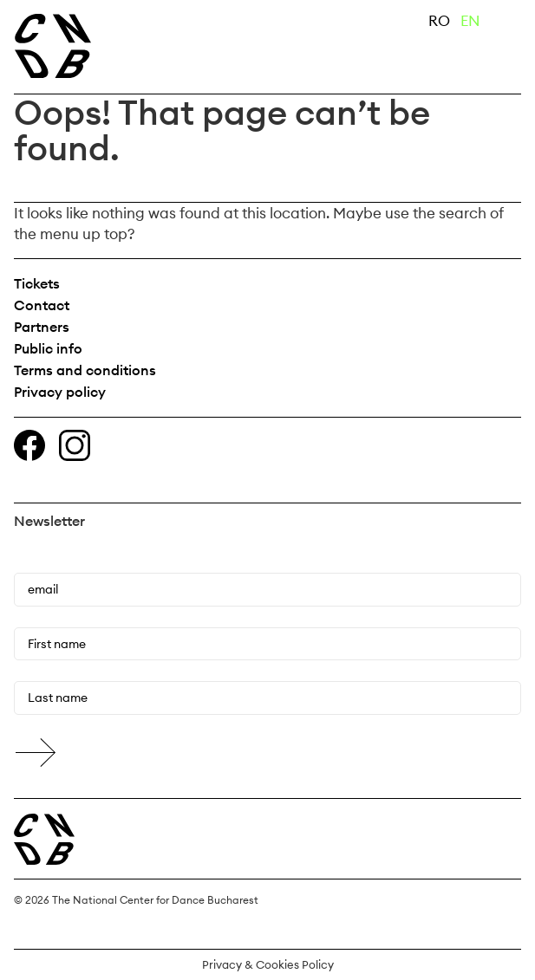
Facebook (29, 445)
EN (470, 21)
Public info (48, 348)
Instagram (75, 445)
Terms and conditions (85, 370)
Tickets (37, 283)
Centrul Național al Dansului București (44, 839)
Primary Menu (509, 24)
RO (439, 21)
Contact (42, 305)
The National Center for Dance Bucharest (128, 46)
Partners (42, 327)
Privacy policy (60, 392)
